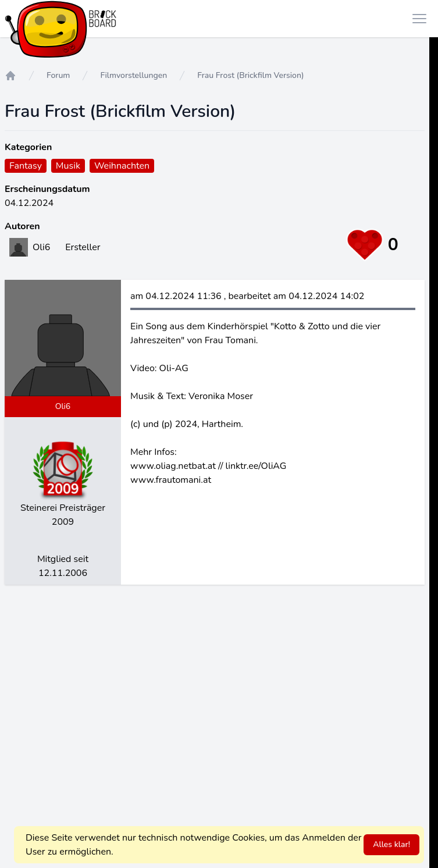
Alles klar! (391, 844)
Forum (58, 75)
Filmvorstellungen (133, 75)
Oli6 (63, 406)
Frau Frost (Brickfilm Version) (250, 75)
